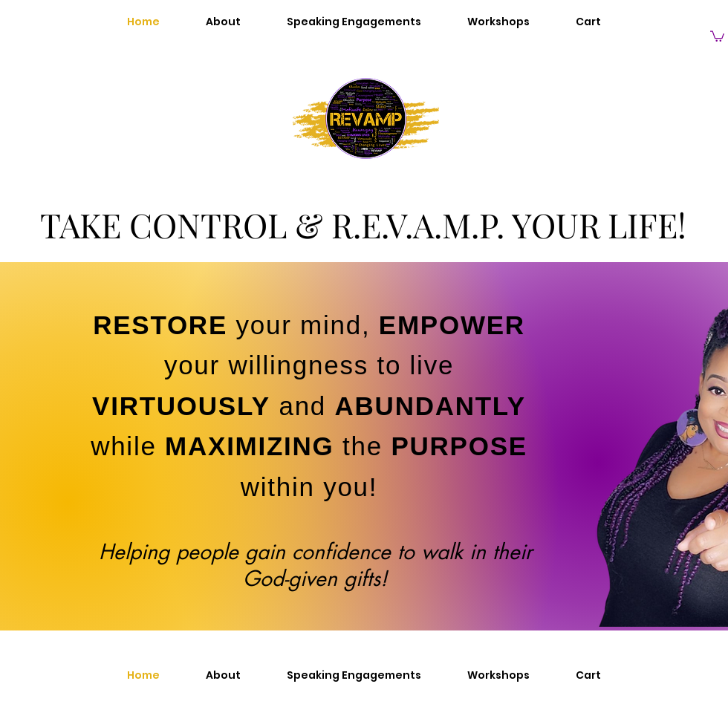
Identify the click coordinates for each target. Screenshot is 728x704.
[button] (717, 36)
